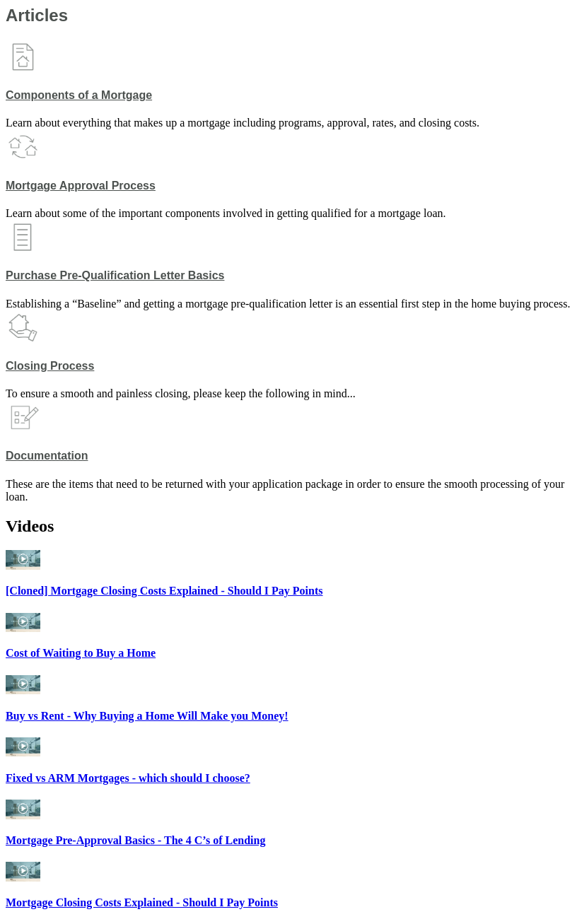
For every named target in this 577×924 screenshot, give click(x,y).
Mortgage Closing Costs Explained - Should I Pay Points (142, 902)
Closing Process (50, 366)
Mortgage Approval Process (81, 186)
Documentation (47, 456)
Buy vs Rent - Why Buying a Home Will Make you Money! (147, 716)
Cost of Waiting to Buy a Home (81, 653)
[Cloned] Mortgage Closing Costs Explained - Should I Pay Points (164, 591)
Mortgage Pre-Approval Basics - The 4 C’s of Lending (135, 840)
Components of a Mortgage (79, 95)
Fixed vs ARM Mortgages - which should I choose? (128, 778)
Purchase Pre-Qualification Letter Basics (115, 275)
